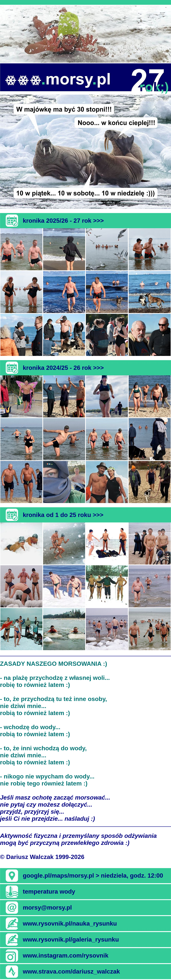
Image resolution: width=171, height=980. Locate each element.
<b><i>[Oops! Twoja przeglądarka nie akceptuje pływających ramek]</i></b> (85, 34)
